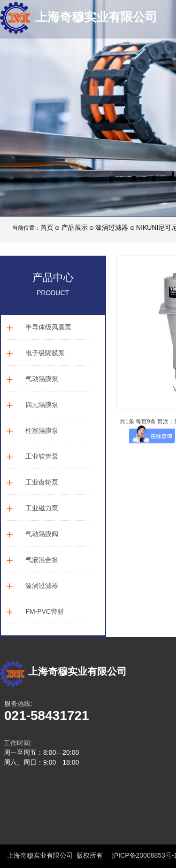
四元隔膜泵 (42, 405)
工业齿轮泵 (42, 482)
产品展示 (75, 227)
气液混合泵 (42, 560)
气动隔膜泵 (42, 379)
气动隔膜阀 (42, 534)
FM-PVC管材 (45, 611)
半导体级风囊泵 (48, 327)
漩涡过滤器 (112, 227)
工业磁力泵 (42, 508)
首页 (47, 227)
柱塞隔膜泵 (42, 430)
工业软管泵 (42, 456)
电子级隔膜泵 (45, 353)
